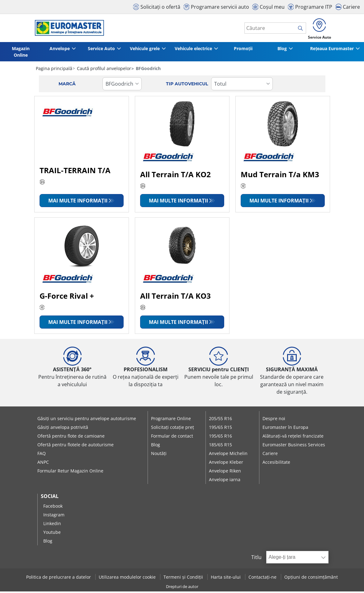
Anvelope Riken (225, 472)
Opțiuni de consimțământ (311, 579)
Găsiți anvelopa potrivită (63, 429)
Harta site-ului (226, 579)
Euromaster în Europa (285, 429)
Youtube (52, 534)
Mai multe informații (78, 202)
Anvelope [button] (58, 50)
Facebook (53, 508)
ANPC (43, 464)
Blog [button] (281, 50)
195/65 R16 (220, 437)
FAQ (42, 455)
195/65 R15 (220, 429)
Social (50, 498)
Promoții (244, 50)
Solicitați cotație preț (173, 429)
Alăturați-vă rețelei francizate (293, 437)
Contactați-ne (263, 579)
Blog (156, 446)
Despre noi (274, 420)
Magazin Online (20, 53)
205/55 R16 (220, 420)
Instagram (54, 516)
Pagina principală (54, 70)
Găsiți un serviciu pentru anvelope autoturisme (87, 420)
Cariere (270, 455)
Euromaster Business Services (294, 446)
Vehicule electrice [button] (194, 50)
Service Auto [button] (100, 50)
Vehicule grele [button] (144, 50)
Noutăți (159, 455)
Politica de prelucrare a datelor (59, 579)
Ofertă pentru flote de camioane (71, 437)
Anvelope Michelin (228, 455)
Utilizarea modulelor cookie (128, 579)
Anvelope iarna (225, 481)
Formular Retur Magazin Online (70, 472)
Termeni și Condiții (184, 579)
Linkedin (52, 525)
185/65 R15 (220, 446)
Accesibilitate (276, 464)
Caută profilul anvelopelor (103, 70)
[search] (298, 29)
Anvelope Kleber (226, 464)
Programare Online (171, 420)
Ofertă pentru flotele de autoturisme (76, 446)
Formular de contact (172, 437)
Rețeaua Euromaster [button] (332, 50)
